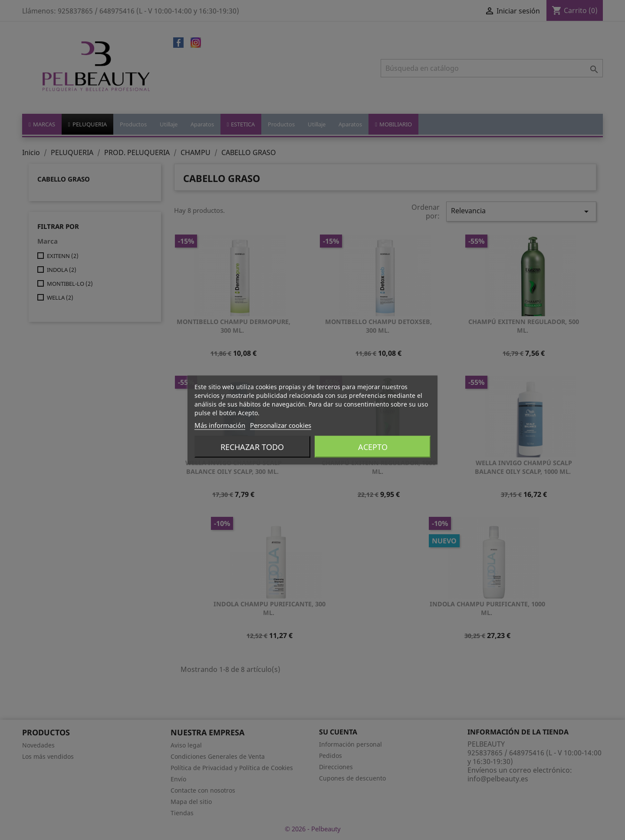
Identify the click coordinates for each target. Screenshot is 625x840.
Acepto (373, 447)
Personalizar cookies (281, 425)
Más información (220, 425)
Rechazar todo (252, 447)
